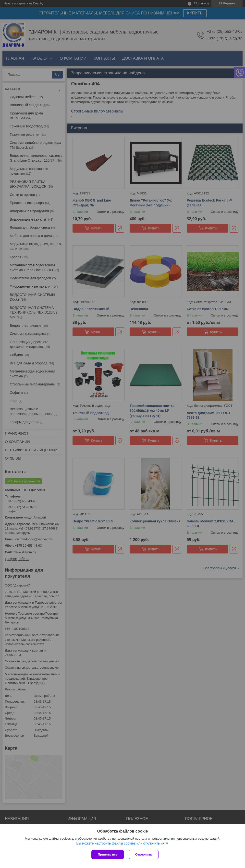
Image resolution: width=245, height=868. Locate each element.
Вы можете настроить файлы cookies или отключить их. (121, 843)
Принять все (108, 854)
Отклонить (144, 854)
